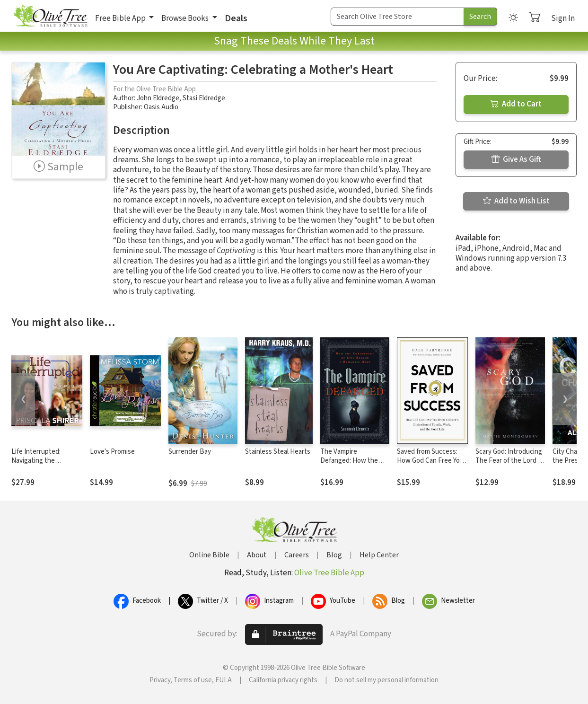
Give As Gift (516, 159)
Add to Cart (516, 104)
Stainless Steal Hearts (278, 452)
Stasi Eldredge (204, 98)
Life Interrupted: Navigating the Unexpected (36, 461)
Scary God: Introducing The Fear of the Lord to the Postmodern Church (510, 465)
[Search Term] (397, 17)
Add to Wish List (516, 201)
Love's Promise (112, 452)
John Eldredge (158, 98)
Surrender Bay (190, 452)
